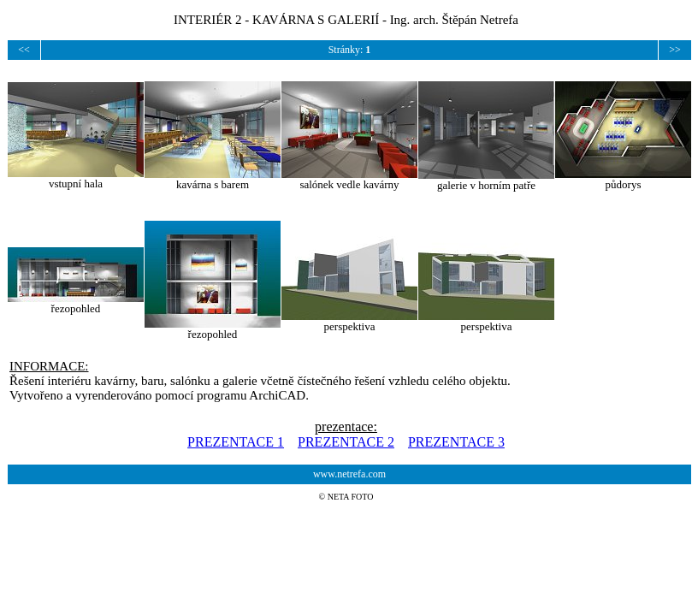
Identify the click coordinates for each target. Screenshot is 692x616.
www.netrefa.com (349, 474)
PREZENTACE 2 (346, 442)
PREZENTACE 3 (456, 442)
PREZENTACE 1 (236, 442)
